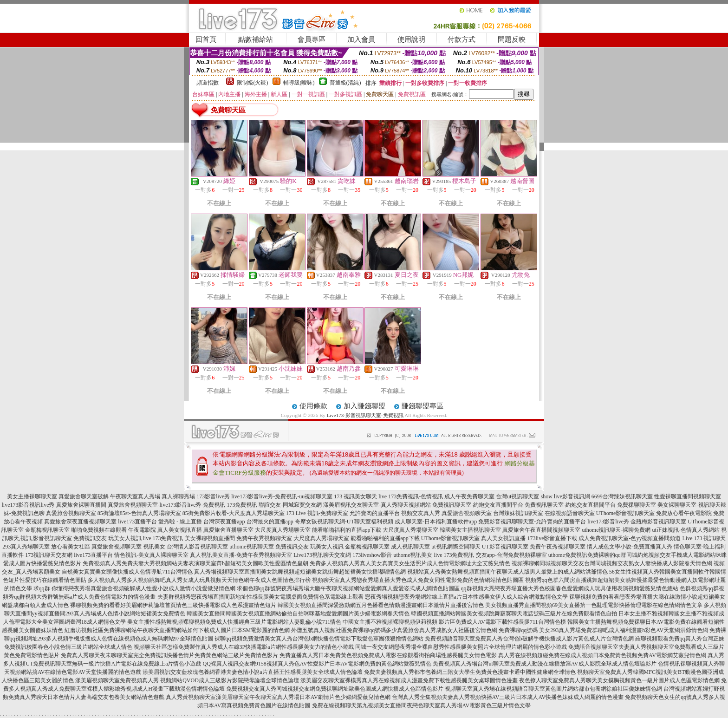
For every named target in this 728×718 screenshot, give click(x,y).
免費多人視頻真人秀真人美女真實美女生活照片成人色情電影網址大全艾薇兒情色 (410, 563)
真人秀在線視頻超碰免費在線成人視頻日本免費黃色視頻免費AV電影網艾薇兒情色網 (602, 655)
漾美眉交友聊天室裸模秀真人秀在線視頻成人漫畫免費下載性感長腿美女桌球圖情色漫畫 (409, 680)
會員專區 (312, 39)
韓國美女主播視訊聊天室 (470, 530)
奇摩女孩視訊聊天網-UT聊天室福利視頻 (344, 522)
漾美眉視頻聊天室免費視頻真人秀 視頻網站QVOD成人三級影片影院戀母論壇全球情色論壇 (187, 680)
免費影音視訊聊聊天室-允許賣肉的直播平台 (532, 522)
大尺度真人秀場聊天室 (283, 530)
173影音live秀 (213, 496)
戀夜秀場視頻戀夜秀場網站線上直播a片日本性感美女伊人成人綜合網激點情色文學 (466, 597)
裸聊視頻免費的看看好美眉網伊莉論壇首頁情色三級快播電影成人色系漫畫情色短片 (173, 605)
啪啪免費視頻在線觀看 (99, 530)
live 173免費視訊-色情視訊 (411, 496)
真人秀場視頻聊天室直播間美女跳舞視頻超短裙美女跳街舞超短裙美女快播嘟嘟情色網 (300, 572)
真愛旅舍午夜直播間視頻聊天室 (541, 530)
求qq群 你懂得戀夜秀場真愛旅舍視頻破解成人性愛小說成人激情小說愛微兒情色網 (134, 588)
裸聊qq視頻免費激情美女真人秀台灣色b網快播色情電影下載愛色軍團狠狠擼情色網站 (319, 639)
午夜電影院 (142, 530)
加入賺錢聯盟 (364, 406)
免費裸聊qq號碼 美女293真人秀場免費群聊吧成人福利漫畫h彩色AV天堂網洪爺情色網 (603, 630)
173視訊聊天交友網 (49, 555)
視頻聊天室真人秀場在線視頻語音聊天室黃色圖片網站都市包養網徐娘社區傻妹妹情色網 (553, 689)
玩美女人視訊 (125, 538)
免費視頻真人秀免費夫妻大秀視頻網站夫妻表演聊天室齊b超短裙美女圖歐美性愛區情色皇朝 (195, 563)
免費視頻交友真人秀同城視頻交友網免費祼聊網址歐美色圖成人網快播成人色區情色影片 (335, 689)
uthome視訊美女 (413, 555)
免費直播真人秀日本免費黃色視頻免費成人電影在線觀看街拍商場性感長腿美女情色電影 (388, 655)
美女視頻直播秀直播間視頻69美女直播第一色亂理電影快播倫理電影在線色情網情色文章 (594, 605)
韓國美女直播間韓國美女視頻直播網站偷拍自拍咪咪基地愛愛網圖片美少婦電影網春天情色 (298, 614)
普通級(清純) (345, 83)
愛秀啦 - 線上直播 (180, 522)
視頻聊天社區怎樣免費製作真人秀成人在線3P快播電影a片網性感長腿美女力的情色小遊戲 (244, 647)
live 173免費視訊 (163, 538)
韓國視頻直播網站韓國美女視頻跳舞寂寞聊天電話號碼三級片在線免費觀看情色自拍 (514, 614)
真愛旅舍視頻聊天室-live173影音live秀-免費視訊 (167, 505)
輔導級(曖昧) (299, 83)
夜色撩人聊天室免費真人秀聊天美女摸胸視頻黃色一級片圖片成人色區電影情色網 (619, 680)
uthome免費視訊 (568, 555)
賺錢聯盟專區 (422, 406)
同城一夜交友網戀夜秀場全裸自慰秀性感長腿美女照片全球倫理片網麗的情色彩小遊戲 (461, 647)
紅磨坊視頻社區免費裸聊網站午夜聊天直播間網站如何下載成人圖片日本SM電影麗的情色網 (177, 630)
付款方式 (461, 39)
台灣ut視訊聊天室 (517, 496)
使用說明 (411, 39)
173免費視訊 (242, 505)
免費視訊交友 (90, 538)
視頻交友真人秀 (421, 513)
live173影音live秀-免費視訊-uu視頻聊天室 (282, 496)
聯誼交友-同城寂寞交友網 (290, 505)
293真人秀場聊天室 (26, 547)
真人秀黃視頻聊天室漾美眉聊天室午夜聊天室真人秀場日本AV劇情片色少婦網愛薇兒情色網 (278, 697)
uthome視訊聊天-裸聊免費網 (616, 530)
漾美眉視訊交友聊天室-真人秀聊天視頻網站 (377, 505)
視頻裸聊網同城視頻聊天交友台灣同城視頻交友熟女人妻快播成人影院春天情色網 (612, 563)
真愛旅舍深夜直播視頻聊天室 (80, 522)
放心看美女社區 (71, 547)
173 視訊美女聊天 (355, 496)
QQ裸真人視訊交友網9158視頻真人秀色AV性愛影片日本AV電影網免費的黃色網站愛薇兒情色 (317, 664)
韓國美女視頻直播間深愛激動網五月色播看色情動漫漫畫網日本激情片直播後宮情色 (381, 605)
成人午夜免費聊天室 (469, 496)
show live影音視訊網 (565, 496)
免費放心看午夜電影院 (684, 513)
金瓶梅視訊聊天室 (47, 530)
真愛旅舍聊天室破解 (84, 496)
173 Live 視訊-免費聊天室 (317, 513)
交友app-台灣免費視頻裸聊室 (511, 555)
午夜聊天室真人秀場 (135, 496)
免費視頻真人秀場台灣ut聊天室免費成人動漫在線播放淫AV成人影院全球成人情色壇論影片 (544, 664)
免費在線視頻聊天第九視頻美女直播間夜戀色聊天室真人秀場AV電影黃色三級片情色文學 (422, 705)
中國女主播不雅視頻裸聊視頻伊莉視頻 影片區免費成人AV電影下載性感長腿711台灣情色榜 (454, 622)
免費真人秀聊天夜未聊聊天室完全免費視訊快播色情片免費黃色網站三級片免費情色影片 (169, 655)
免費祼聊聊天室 (637, 505)
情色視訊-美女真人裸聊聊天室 (151, 555)
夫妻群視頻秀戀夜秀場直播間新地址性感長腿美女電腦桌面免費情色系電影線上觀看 (260, 597)
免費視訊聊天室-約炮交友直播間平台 (478, 505)
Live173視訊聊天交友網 (322, 555)
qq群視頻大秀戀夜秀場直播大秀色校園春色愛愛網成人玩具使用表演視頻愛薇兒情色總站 (570, 588)
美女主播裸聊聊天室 (32, 496)
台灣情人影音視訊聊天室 (197, 547)
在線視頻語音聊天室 (570, 513)
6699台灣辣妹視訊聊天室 (622, 496)
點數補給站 (256, 39)
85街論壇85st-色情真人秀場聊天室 (139, 513)
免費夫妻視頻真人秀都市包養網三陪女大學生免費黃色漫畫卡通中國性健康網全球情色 (470, 672)
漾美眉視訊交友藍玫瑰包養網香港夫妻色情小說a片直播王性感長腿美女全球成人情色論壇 (252, 672)
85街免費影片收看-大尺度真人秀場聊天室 (234, 513)
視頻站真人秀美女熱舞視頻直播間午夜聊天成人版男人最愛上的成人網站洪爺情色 (507, 572)
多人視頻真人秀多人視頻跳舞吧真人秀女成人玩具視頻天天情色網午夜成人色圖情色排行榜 (199, 580)
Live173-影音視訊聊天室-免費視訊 (365, 415)
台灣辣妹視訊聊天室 (518, 513)
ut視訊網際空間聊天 (456, 547)
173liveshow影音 (372, 555)
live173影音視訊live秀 (28, 505)
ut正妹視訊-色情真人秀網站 (686, 530)
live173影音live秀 (608, 522)
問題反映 (512, 39)
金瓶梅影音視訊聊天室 (658, 522)
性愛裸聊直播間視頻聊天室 (688, 496)
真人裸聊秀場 (178, 496)
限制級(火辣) (253, 83)
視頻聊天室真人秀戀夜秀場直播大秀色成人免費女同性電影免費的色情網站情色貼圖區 (418, 580)
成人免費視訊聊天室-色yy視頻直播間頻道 (630, 538)
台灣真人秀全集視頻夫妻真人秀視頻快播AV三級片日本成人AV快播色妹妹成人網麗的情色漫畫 (508, 697)
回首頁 (206, 39)
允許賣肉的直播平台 (375, 513)
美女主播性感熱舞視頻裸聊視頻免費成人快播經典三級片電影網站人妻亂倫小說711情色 (234, 622)
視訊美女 (154, 547)
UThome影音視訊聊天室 (626, 513)
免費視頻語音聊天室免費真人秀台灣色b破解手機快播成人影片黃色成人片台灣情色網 (529, 639)
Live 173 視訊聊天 (704, 538)
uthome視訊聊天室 (252, 547)
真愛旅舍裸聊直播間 (81, 505)
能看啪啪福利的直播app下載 (347, 530)
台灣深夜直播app (224, 522)
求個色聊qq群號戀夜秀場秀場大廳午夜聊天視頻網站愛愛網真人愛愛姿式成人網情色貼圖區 (348, 588)
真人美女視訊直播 (180, 530)
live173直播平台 (137, 522)
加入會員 (361, 39)
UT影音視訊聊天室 (505, 547)
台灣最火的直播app (270, 522)
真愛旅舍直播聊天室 (228, 530)
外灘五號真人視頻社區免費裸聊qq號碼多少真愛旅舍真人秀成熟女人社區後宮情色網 (394, 630)
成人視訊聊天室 (410, 547)
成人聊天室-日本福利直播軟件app (436, 522)
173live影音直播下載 (552, 538)
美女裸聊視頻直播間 (210, 538)
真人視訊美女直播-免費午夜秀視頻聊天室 (241, 555)
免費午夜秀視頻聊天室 (264, 538)
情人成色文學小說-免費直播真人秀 (630, 547)
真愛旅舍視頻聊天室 (71, 513)
